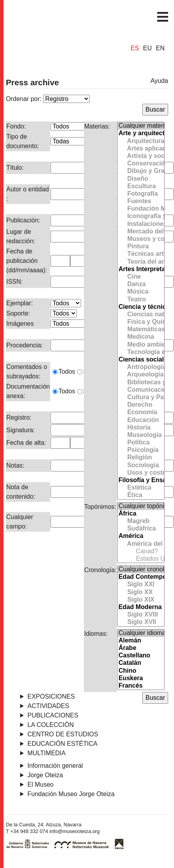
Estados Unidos (141, 559)
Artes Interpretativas (141, 269)
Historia (141, 428)
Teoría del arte (141, 262)
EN (160, 48)
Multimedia (46, 753)
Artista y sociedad (141, 156)
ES (135, 48)
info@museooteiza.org (74, 831)
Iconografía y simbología (141, 216)
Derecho (141, 405)
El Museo (41, 785)
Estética (141, 488)
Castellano (141, 656)
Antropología (141, 367)
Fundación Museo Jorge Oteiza (141, 209)
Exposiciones (51, 696)
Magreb (141, 521)
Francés (141, 686)
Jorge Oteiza (45, 775)
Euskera (141, 678)
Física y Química (141, 322)
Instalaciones (141, 224)
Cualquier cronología (141, 570)
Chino (141, 671)
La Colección (51, 725)
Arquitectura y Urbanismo (141, 141)
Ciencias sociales (141, 360)
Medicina (141, 337)
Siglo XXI (141, 584)
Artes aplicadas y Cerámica (141, 149)
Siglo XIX (141, 600)
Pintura (141, 247)
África (141, 514)
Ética (141, 495)
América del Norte (141, 544)
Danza (141, 284)
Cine (141, 277)
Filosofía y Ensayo (141, 480)
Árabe (141, 648)
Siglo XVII (141, 622)
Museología (141, 435)
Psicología (141, 450)
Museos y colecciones (141, 239)
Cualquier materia (141, 126)
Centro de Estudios (63, 734)
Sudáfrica (141, 529)
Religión (141, 458)
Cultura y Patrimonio (141, 397)
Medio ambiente (141, 345)
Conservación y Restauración (141, 164)
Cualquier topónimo (141, 506)
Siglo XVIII (141, 615)
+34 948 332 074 (29, 831)
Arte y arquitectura (141, 133)
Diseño (141, 179)
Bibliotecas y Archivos (141, 383)
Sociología (141, 465)
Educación (141, 420)
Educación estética (63, 744)
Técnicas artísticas (141, 254)
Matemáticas (141, 329)
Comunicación (141, 390)
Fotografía (141, 194)
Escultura (141, 186)
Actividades (48, 706)
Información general (55, 766)
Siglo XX (141, 592)
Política (141, 443)
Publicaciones (53, 715)
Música (141, 292)
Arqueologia (141, 375)
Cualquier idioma (141, 633)
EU (147, 48)
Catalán (141, 663)
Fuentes (141, 201)
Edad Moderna (141, 607)
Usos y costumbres (141, 473)
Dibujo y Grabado (141, 171)
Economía (141, 412)
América (141, 536)
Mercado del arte (141, 232)
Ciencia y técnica (141, 307)
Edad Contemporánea (141, 577)
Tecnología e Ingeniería (141, 352)
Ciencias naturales (141, 315)
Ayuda (159, 81)
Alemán (141, 641)
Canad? (141, 551)
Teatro (141, 300)
